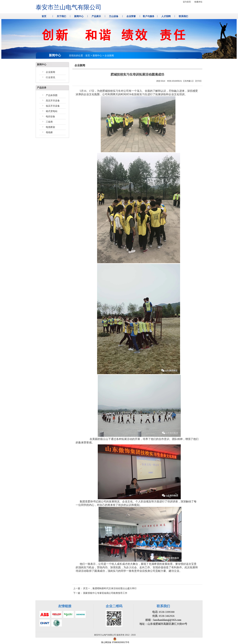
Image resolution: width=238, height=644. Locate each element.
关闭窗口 (188, 81)
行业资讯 (50, 77)
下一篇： (100, 593)
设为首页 (187, 2)
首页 (44, 16)
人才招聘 (166, 16)
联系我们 (183, 16)
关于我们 (61, 16)
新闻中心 (79, 16)
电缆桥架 (50, 127)
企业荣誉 (131, 16)
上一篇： (105, 588)
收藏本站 (198, 2)
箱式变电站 (52, 111)
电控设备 (50, 116)
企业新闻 (50, 72)
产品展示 (96, 16)
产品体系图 (52, 95)
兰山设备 (114, 16)
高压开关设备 (53, 101)
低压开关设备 (53, 106)
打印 (198, 81)
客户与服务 (149, 16)
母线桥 (49, 132)
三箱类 (49, 122)
